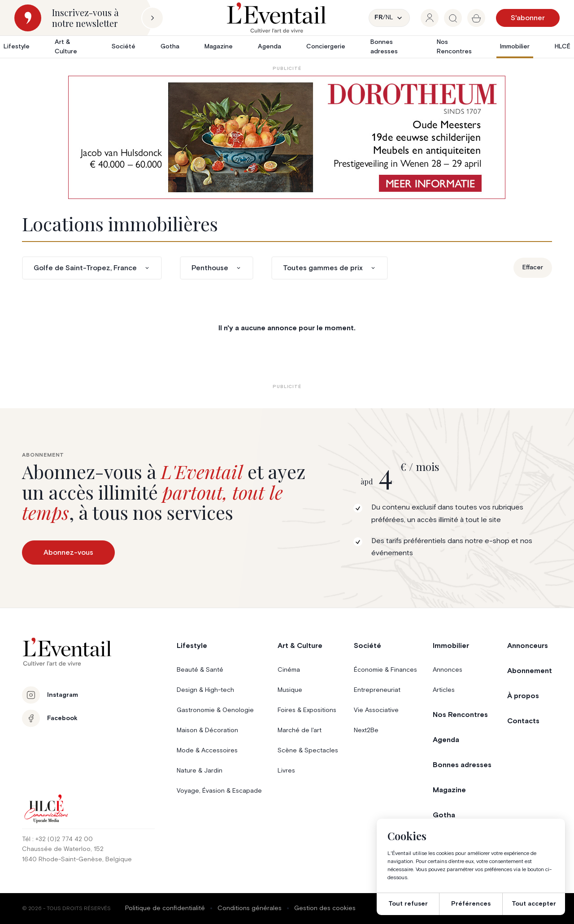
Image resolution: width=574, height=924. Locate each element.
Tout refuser (408, 904)
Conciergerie (326, 47)
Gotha (170, 47)
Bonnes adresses (384, 47)
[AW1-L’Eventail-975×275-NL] (287, 137)
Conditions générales (250, 908)
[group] (430, 18)
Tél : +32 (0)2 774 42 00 (57, 839)
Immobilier (515, 47)
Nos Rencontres (454, 47)
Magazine (219, 47)
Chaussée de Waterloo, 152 (63, 849)
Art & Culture (66, 47)
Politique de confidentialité (165, 908)
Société (124, 47)
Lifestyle (17, 47)
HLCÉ (563, 47)
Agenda (270, 47)
